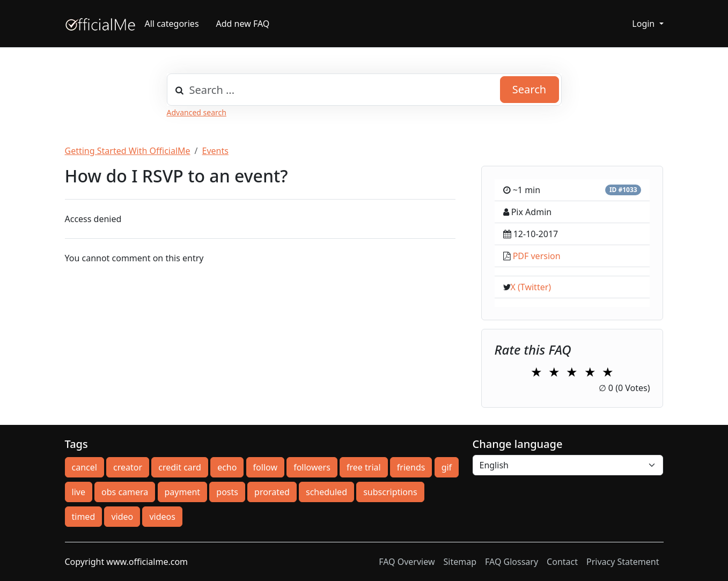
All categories (172, 24)
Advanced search (197, 112)
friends (411, 467)
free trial (364, 467)
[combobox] (364, 90)
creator (128, 467)
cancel (84, 467)
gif (447, 467)
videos (162, 517)
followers (312, 467)
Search (529, 89)
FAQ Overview (407, 562)
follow (265, 467)
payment (183, 492)
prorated (272, 492)
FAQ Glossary (512, 562)
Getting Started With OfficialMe (128, 151)
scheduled (326, 492)
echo (227, 467)
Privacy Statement (623, 562)
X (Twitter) (531, 287)
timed (84, 517)
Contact (562, 562)
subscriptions (390, 492)
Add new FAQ (243, 24)
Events (215, 151)
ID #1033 (623, 190)
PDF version (537, 256)
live (79, 492)
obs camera (125, 492)
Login (644, 24)
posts (227, 492)
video (122, 517)
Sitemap (460, 562)
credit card (180, 467)
